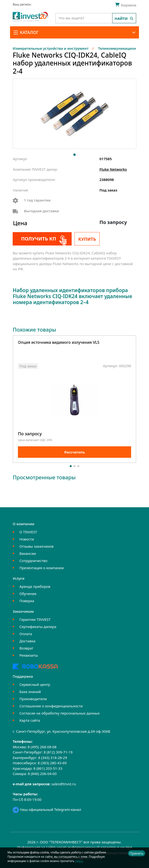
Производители (33, 699)
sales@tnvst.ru (64, 784)
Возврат (26, 648)
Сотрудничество (33, 561)
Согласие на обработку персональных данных (59, 713)
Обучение (28, 594)
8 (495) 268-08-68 (42, 747)
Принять (137, 853)
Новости (27, 539)
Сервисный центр (35, 684)
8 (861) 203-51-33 (48, 768)
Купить (87, 239)
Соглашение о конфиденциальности (51, 706)
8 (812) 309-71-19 (58, 752)
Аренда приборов (35, 586)
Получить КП (39, 239)
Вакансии (28, 553)
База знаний (30, 692)
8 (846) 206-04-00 (42, 774)
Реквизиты (29, 655)
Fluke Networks (113, 169)
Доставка (27, 641)
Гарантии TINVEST (35, 619)
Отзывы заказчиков (36, 546)
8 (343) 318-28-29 (53, 758)
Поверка (27, 601)
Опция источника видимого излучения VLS (59, 343)
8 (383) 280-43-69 (52, 763)
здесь (79, 861)
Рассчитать (74, 452)
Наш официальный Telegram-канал (47, 809)
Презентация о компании (42, 568)
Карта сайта (30, 720)
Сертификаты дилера (38, 627)
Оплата (26, 634)
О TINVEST (28, 532)
